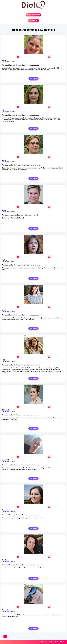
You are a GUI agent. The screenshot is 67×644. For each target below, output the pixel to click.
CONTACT (63, 642)
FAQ (43, 642)
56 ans (13, 262)
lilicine (4, 360)
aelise (4, 60)
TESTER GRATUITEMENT (34, 15)
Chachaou (5, 560)
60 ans (13, 162)
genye (4, 160)
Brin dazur (5, 510)
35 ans (13, 612)
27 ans (13, 112)
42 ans (13, 62)
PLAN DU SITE (54, 642)
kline (4, 110)
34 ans (13, 512)
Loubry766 (6, 460)
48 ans (13, 562)
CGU (47, 642)
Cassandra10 (6, 610)
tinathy (4, 310)
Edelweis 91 (6, 410)
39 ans (13, 462)
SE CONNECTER (33, 20)
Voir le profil (33, 79)
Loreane (5, 210)
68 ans (13, 212)
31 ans (13, 312)
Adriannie (5, 260)
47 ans (13, 362)
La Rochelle (6, 62)
